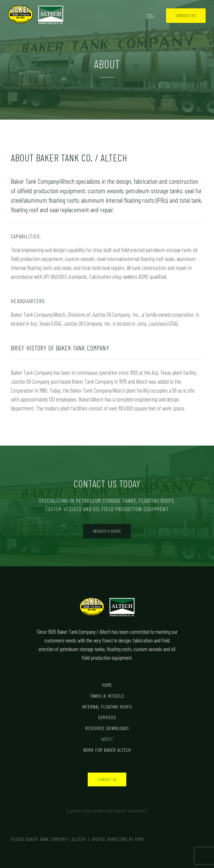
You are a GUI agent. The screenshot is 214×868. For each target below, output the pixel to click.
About (107, 739)
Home (107, 685)
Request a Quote (107, 531)
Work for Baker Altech (107, 750)
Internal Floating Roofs (107, 707)
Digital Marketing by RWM (118, 839)
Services (107, 717)
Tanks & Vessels (107, 696)
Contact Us (186, 15)
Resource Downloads (107, 728)
